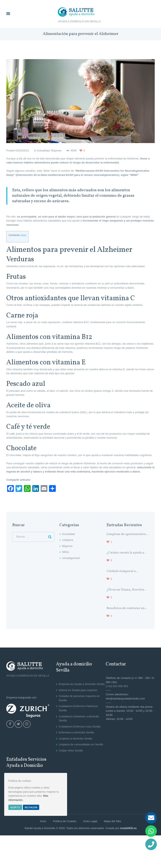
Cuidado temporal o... (122, 571)
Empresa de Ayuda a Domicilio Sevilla (82, 684)
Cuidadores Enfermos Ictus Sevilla (80, 727)
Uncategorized (71, 558)
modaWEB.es (128, 828)
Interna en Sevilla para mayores (78, 690)
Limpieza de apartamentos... (127, 534)
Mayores (56, 151)
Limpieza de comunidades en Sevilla (81, 744)
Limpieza (68, 540)
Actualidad (43, 151)
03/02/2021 (22, 151)
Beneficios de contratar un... (127, 608)
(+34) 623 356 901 (117, 686)
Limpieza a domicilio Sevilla (75, 739)
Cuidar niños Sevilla (71, 751)
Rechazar (31, 807)
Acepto (15, 807)
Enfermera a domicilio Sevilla (76, 732)
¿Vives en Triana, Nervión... (127, 590)
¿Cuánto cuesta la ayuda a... (126, 553)
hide (23, 235)
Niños (66, 552)
